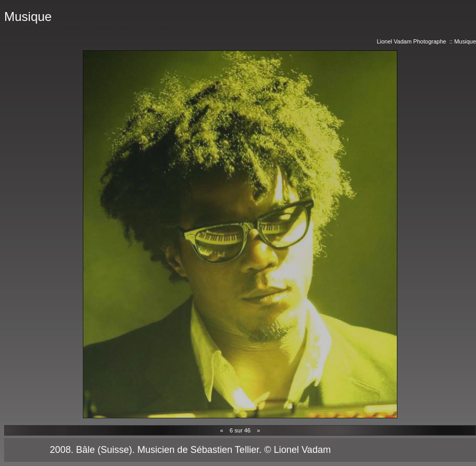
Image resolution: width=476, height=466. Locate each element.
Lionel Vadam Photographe (412, 41)
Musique (465, 41)
